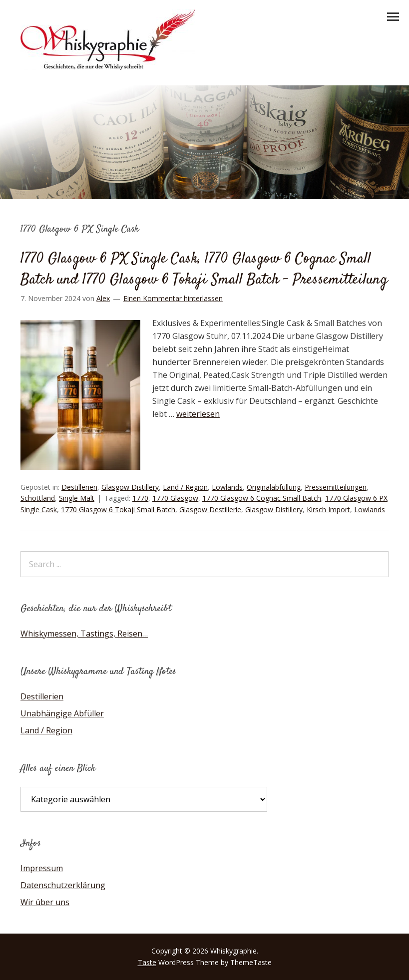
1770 (140, 498)
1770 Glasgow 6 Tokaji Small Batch (118, 509)
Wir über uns (45, 902)
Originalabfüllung (274, 487)
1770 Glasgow (175, 498)
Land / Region (185, 487)
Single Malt (77, 498)
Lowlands (227, 487)
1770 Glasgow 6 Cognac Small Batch (262, 498)
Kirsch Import (328, 509)
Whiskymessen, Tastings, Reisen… (84, 634)
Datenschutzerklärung (63, 885)
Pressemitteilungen (336, 487)
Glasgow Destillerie (210, 509)
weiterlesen (198, 414)
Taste (147, 962)
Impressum (42, 868)
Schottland (38, 498)
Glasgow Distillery (130, 487)
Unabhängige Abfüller (62, 713)
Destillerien (79, 487)
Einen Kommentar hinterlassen (173, 298)
